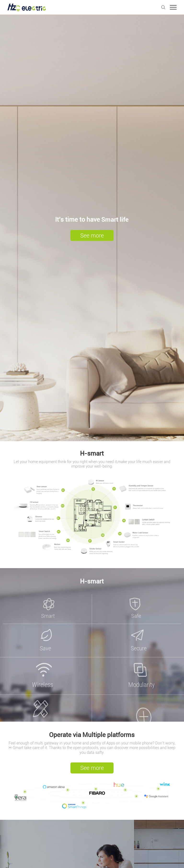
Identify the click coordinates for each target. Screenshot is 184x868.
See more (92, 236)
